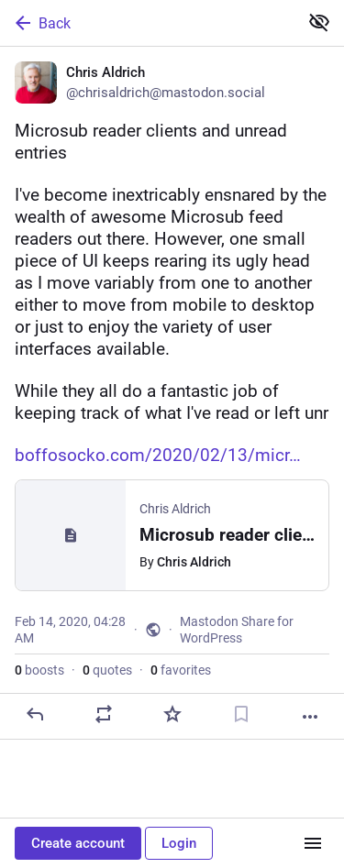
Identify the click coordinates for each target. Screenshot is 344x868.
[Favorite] (172, 714)
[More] (310, 717)
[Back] (147, 23)
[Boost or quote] (104, 714)
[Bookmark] (241, 714)
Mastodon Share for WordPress (237, 630)
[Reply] (35, 714)
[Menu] (313, 843)
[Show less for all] (319, 22)
